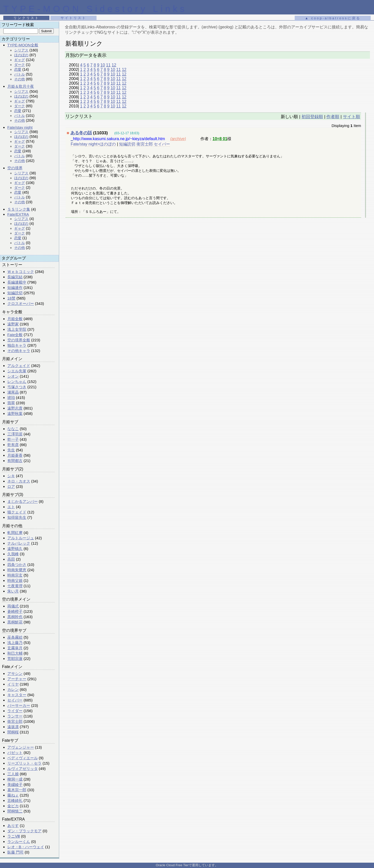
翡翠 (11, 403)
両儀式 (13, 606)
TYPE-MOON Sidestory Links (95, 9)
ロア (11, 486)
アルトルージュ (21, 538)
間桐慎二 (15, 811)
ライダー (15, 711)
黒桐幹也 (15, 617)
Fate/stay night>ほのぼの (93, 144)
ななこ (13, 429)
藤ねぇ (13, 795)
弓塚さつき (17, 387)
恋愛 (18, 69)
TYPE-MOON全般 (23, 45)
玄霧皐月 (15, 648)
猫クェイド (17, 512)
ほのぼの (21, 55)
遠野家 (13, 324)
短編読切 (15, 293)
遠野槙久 (15, 549)
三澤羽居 (15, 434)
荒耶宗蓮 (15, 659)
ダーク (20, 65)
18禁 (11, 298)
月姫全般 (15, 319)
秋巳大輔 (15, 653)
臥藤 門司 (15, 852)
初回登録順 (312, 117)
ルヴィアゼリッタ (23, 769)
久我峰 (13, 554)
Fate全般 (15, 335)
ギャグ (20, 60)
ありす (13, 826)
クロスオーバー (21, 303)
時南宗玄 (15, 575)
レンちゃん (17, 382)
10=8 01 (220, 139)
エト (11, 507)
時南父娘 (15, 580)
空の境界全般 (19, 340)
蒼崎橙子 (15, 611)
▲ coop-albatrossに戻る (333, 18)
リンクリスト (26, 18)
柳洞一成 (15, 779)
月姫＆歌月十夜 (21, 86)
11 (108, 65)
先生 (11, 450)
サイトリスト (73, 18)
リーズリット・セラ (24, 763)
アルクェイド (19, 366)
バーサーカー (19, 705)
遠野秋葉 (15, 413)
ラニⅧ (14, 836)
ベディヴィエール (23, 758)
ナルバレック (19, 543)
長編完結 (15, 277)
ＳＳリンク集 (19, 209)
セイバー (15, 700)
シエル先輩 (17, 371)
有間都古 (15, 461)
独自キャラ (17, 345)
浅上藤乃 (15, 643)
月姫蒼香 (15, 455)
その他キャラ (19, 351)
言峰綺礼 (15, 800)
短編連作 (15, 288)
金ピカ (13, 806)
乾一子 (13, 439)
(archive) (178, 139)
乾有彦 (13, 445)
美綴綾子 (15, 784)
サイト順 (351, 117)
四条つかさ (17, 565)
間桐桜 (13, 732)
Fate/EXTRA (18, 214)
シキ (11, 476)
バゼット (15, 753)
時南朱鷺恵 (17, 570)
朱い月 (13, 591)
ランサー (15, 716)
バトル (20, 74)
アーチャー (17, 679)
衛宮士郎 (15, 721)
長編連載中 (17, 282)
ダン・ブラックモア (24, 831)
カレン (13, 689)
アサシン (15, 673)
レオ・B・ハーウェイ (26, 847)
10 (103, 65)
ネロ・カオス (19, 481)
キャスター (17, 695)
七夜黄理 (15, 586)
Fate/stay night (20, 127)
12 (114, 65)
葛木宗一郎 (17, 790)
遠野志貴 (15, 408)
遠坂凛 (13, 727)
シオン (13, 376)
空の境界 (15, 168)
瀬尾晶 (13, 392)
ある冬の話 (81, 133)
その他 (20, 79)
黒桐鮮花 (15, 622)
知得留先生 (17, 517)
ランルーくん (19, 842)
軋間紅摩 (15, 533)
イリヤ (13, 684)
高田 (11, 559)
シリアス (21, 50)
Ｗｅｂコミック (21, 272)
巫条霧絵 (15, 637)
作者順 (333, 117)
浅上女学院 (17, 329)
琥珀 (11, 398)
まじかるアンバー (23, 501)
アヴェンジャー (21, 747)
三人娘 (13, 774)
